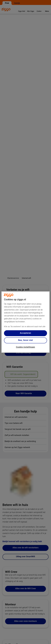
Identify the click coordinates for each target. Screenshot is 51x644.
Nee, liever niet (25, 340)
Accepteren (25, 333)
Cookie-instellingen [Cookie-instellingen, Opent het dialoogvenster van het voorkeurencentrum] (25, 347)
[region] (25, 322)
